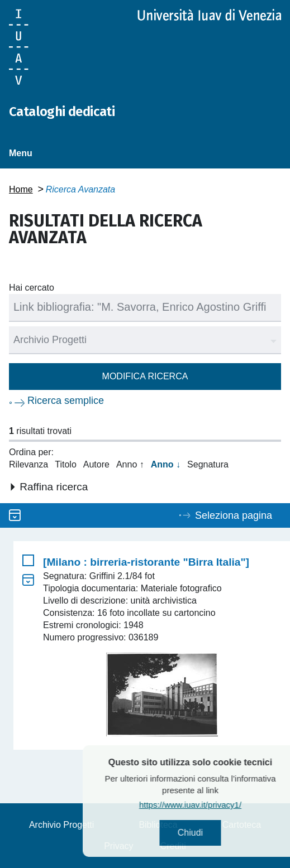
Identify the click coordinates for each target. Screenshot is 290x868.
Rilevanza (28, 464)
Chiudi (209, 833)
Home (21, 189)
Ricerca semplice (66, 401)
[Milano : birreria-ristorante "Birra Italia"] (146, 562)
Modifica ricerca (145, 376)
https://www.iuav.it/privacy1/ (209, 805)
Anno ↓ (166, 464)
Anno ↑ (130, 464)
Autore (96, 464)
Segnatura (208, 464)
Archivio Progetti (62, 825)
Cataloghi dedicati (62, 112)
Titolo (66, 464)
